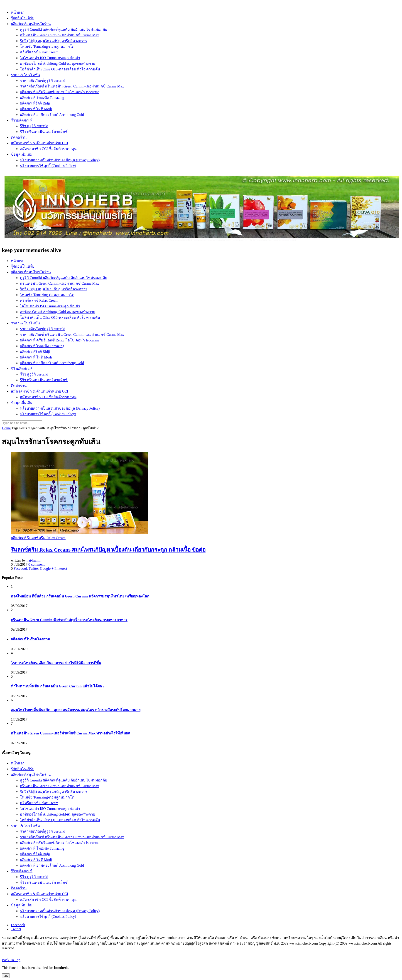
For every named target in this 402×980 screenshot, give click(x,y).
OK (6, 976)
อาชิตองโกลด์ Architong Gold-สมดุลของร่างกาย (58, 63)
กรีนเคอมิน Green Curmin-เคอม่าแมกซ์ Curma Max (59, 35)
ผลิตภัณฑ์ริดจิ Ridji (35, 103)
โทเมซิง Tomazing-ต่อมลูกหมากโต (47, 46)
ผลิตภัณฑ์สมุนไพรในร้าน (31, 24)
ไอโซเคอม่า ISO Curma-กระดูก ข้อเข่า (50, 58)
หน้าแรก (18, 12)
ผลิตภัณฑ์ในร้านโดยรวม (31, 639)
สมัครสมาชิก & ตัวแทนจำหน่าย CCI (39, 143)
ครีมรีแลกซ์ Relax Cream (39, 52)
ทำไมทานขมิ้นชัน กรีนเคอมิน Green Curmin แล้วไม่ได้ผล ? (58, 686)
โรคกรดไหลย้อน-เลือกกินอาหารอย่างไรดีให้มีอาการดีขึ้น (56, 663)
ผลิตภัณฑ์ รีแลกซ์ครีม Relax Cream (38, 538)
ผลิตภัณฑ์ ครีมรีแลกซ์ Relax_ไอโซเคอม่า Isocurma (60, 92)
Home (6, 428)
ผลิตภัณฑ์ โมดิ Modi (36, 109)
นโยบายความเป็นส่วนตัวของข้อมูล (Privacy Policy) (60, 160)
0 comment (37, 564)
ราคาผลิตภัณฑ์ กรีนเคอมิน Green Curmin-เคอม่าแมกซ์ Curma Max (72, 86)
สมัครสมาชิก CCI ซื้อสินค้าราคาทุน (48, 149)
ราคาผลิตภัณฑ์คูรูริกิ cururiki (43, 81)
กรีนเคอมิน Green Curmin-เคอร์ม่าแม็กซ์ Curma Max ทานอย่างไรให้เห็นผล (71, 733)
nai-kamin (34, 560)
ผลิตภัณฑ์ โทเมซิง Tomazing (42, 98)
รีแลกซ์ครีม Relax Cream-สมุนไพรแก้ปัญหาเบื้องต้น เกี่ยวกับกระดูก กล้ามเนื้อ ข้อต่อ (108, 550)
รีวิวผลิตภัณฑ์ (22, 120)
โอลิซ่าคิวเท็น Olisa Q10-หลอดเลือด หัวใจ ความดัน (60, 69)
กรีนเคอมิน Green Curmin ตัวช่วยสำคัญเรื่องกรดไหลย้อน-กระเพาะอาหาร (69, 620)
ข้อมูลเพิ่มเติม (22, 154)
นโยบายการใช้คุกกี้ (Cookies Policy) (48, 166)
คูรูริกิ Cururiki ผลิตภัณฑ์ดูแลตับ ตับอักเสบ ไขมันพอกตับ (64, 29)
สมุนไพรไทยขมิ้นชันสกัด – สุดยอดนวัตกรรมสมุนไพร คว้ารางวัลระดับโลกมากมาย (76, 710)
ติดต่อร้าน (19, 137)
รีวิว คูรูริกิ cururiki (34, 126)
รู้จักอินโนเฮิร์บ (23, 18)
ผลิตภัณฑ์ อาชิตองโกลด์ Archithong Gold (52, 115)
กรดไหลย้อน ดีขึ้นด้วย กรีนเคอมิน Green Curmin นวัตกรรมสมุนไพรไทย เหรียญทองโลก (80, 596)
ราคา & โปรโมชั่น (25, 75)
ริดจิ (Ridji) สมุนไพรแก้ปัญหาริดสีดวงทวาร (54, 41)
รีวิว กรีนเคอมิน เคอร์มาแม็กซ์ (44, 132)
